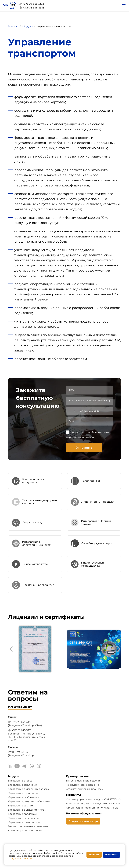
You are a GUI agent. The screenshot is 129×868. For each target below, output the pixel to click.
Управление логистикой (23, 793)
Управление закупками (22, 785)
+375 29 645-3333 (32, 4)
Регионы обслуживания (84, 813)
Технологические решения (83, 785)
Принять (94, 855)
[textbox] (71, 411)
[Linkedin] (10, 766)
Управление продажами (23, 814)
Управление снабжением (24, 797)
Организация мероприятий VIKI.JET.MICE (92, 808)
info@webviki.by (20, 707)
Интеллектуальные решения (84, 781)
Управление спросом (21, 781)
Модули (14, 776)
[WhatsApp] (32, 767)
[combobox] (71, 411)
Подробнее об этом (20, 859)
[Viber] (39, 767)
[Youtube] (17, 767)
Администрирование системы (27, 831)
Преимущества (77, 776)
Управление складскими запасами (30, 789)
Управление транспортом (24, 822)
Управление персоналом (23, 818)
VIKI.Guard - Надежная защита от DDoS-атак (93, 803)
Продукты (74, 795)
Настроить (111, 855)
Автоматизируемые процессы (85, 789)
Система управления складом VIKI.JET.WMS (93, 799)
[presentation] (12, 649)
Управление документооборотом (29, 801)
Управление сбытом (20, 806)
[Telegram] (24, 767)
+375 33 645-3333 (32, 8)
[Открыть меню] (124, 6)
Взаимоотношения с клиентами (28, 826)
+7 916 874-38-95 (18, 752)
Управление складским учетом (27, 810)
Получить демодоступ (83, 821)
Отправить (84, 448)
